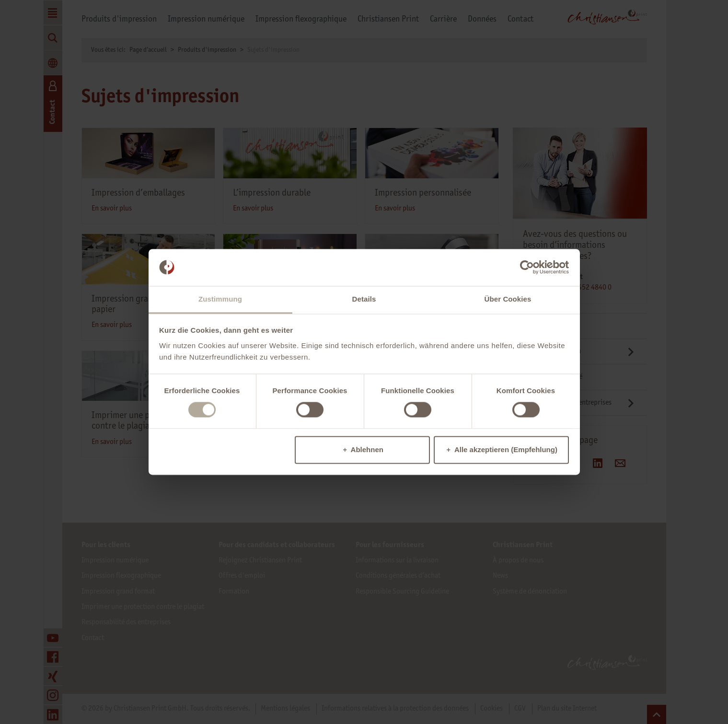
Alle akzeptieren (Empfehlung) (506, 450)
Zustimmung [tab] (220, 299)
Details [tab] (364, 299)
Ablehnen (367, 450)
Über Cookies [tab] (508, 299)
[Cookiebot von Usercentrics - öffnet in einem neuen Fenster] (527, 268)
